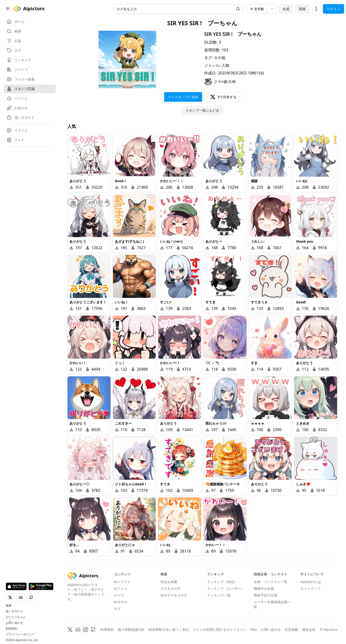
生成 (286, 9)
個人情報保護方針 (131, 629)
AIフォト (121, 588)
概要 (9, 606)
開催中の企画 (264, 588)
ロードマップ (310, 588)
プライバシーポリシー (20, 634)
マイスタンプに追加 (183, 97)
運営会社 (309, 629)
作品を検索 (169, 582)
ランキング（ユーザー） (226, 588)
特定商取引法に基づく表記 (169, 629)
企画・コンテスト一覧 (271, 582)
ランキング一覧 (219, 595)
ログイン (334, 9)
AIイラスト (122, 582)
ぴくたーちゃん (16, 617)
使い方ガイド (14, 611)
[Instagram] (86, 630)
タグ (117, 609)
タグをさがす (171, 588)
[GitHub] (93, 630)
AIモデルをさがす (174, 595)
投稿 (302, 9)
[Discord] (78, 630)
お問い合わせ (14, 623)
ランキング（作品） (222, 582)
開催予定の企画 (266, 595)
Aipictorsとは (311, 582)
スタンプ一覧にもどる (202, 110)
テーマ (119, 595)
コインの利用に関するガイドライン (220, 629)
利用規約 (12, 629)
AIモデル (121, 602)
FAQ (254, 629)
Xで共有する (223, 97)
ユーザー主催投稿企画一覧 (272, 604)
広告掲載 (291, 629)
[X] (70, 630)
